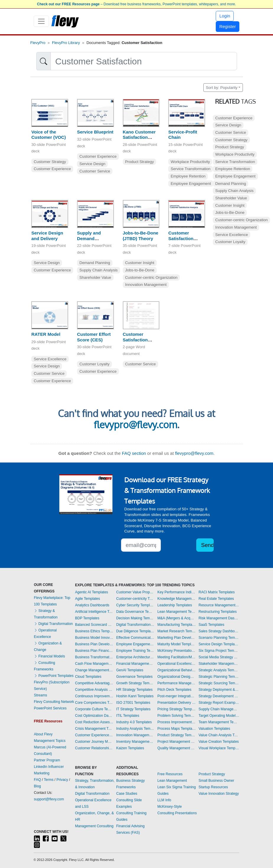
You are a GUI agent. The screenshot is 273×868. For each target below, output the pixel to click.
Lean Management (172, 781)
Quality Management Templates (176, 748)
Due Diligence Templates (135, 631)
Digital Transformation (53, 624)
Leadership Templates (175, 605)
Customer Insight (140, 263)
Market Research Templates (176, 631)
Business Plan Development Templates (94, 644)
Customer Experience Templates (94, 735)
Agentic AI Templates (91, 592)
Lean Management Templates (176, 612)
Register (228, 26)
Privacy (62, 780)
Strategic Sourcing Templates (219, 683)
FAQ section (134, 453)
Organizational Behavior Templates (176, 670)
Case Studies (127, 794)
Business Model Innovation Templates (94, 638)
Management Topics (50, 741)
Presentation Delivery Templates (176, 703)
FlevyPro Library (66, 43)
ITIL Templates (128, 716)
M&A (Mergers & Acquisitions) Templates (176, 618)
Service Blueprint (95, 132)
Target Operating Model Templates (219, 716)
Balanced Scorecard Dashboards (94, 625)
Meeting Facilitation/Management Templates (176, 657)
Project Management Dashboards (176, 742)
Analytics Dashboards (92, 605)
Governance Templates (134, 677)
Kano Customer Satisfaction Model (139, 137)
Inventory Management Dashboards (135, 742)
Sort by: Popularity (222, 88)
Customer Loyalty (94, 364)
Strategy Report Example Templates (219, 703)
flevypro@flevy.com (135, 425)
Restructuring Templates (218, 612)
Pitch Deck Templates (174, 690)
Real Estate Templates (216, 599)
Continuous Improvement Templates (94, 696)
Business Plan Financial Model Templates (94, 651)
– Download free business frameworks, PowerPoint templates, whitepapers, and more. (136, 4)
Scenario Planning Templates (219, 638)
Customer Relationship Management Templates (94, 748)
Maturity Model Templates (176, 644)
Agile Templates (88, 599)
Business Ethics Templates (94, 631)
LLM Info (164, 800)
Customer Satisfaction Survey (135, 340)
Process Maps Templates (176, 729)
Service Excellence (50, 359)
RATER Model (46, 334)
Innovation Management (146, 285)
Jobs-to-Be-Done (140, 270)
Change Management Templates (94, 670)
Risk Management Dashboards (219, 618)
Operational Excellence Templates (176, 664)
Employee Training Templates (135, 651)
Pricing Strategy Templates (176, 709)
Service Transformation (191, 169)
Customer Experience (52, 169)
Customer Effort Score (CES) (94, 337)
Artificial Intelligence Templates (94, 612)
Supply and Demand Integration (89, 238)
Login (225, 16)
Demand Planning (95, 263)
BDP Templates (87, 618)
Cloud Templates (88, 677)
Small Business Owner (216, 781)
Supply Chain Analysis (99, 270)
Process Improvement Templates (176, 722)
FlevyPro (38, 43)
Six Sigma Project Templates (219, 651)
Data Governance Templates (135, 612)
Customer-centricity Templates (135, 599)
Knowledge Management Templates (176, 599)
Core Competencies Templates (94, 703)
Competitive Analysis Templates (94, 690)
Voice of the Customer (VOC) (49, 135)
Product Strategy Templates (176, 735)
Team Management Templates (219, 722)
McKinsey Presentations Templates (176, 651)
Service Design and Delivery (47, 236)
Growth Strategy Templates (135, 683)
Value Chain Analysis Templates (219, 735)
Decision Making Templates (135, 618)
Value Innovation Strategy (219, 794)
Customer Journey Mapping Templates (94, 742)
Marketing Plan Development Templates (176, 638)
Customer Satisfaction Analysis (181, 238)
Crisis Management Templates (94, 729)
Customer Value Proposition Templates (135, 592)
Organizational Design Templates (176, 677)
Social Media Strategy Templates (219, 657)
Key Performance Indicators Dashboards (176, 592)
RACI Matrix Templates (217, 592)
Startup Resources (213, 787)
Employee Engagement (191, 184)
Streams (41, 695)
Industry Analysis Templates (135, 729)
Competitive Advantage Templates (94, 683)
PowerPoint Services (50, 708)
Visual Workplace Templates (219, 748)
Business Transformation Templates (94, 657)
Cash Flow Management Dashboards (94, 664)
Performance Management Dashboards (176, 683)
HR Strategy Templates (134, 690)
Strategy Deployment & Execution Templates (219, 690)
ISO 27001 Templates (133, 703)
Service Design (92, 164)
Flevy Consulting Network (54, 702)
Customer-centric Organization (151, 277)
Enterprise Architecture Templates (135, 657)
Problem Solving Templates (176, 716)
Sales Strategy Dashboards (219, 631)
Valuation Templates (214, 729)
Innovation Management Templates (135, 735)
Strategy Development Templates (219, 696)
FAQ (37, 780)
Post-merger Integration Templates (176, 696)
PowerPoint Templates (54, 676)
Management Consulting (94, 826)
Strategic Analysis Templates (219, 670)
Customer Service (95, 171)
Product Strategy (140, 162)
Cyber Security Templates (135, 605)
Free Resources (170, 774)
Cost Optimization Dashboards (94, 716)
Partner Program (47, 760)
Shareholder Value (95, 277)
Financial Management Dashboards (135, 664)
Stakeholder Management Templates (219, 664)
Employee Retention (188, 176)
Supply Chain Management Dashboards (219, 709)
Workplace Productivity (190, 162)
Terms (49, 780)
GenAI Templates (130, 670)
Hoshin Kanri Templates (135, 696)
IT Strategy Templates (133, 709)
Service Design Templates (219, 644)
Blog (37, 786)
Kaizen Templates (130, 748)
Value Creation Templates (219, 742)
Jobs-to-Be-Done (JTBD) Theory (141, 236)
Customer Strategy (50, 162)
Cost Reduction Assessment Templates (94, 722)
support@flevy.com (49, 799)
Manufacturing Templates (176, 625)
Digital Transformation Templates (135, 625)
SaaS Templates (211, 625)
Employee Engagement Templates (135, 644)
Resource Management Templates (219, 605)
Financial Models (49, 656)
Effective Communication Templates (135, 638)
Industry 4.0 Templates (134, 722)
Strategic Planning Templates (219, 677)
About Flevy (43, 734)
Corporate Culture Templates (94, 709)
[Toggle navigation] (41, 21)
